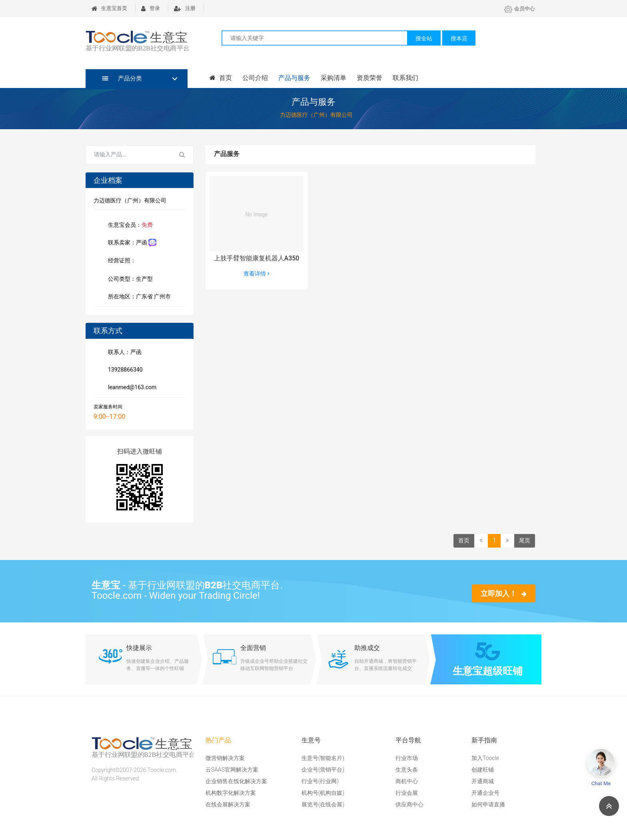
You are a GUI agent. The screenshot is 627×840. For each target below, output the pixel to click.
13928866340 (124, 370)
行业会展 (407, 793)
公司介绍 (255, 78)
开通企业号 (485, 793)
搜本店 (459, 38)
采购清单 (333, 78)
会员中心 (520, 9)
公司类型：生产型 (129, 280)
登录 (151, 8)
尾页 (525, 540)
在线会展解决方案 (228, 804)
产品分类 (122, 78)
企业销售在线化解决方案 (236, 781)
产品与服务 (294, 78)
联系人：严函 (123, 353)
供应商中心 (409, 804)
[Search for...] (129, 155)
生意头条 (407, 770)
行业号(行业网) (320, 781)
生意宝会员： (129, 226)
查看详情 (256, 274)
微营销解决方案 (225, 758)
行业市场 (407, 758)
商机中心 (407, 781)
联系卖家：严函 (131, 243)
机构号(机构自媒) (323, 793)
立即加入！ (504, 593)
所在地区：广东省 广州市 (138, 297)
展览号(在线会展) (323, 804)
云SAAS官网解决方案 (232, 770)
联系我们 (405, 78)
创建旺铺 (483, 770)
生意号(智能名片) (323, 758)
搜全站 (424, 38)
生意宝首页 (109, 8)
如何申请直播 (488, 804)
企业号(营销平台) (323, 770)
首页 (221, 78)
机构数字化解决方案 (231, 793)
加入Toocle (485, 758)
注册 (185, 8)
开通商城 (483, 781)
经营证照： (126, 261)
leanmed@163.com (131, 388)
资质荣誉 (369, 78)
